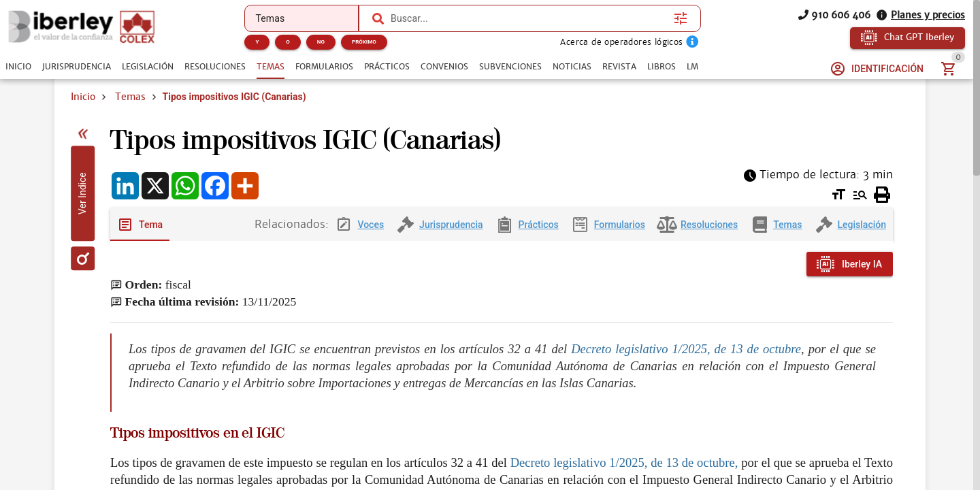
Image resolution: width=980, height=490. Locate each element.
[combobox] (529, 18)
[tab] (18, 67)
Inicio (83, 97)
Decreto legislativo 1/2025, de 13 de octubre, (624, 462)
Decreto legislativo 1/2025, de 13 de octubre (686, 349)
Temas (130, 97)
